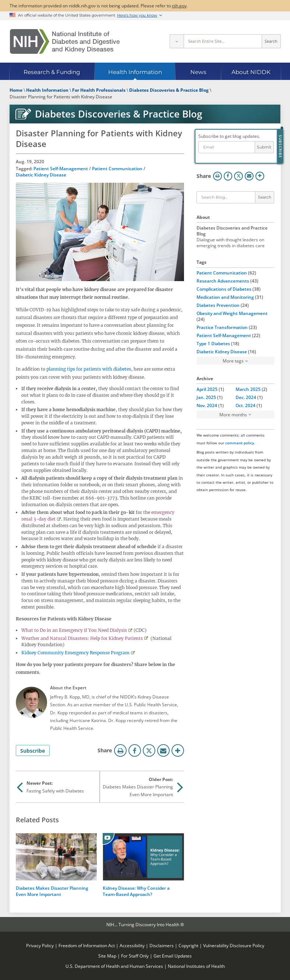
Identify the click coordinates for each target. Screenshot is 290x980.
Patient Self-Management (61, 168)
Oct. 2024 (245, 405)
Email (163, 750)
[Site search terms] (223, 41)
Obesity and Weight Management (232, 313)
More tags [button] (233, 361)
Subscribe (33, 751)
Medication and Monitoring (225, 297)
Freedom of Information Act (87, 945)
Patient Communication (117, 168)
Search (271, 41)
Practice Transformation (222, 327)
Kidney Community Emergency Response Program (75, 653)
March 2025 (248, 389)
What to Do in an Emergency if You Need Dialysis (74, 630)
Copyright (188, 945)
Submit (264, 147)
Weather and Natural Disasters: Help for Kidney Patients (82, 638)
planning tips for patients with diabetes (89, 369)
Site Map (107, 956)
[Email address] (227, 147)
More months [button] (233, 414)
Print (120, 750)
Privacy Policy (40, 945)
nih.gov (179, 6)
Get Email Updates (173, 956)
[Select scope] (177, 41)
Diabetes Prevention (218, 305)
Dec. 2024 (246, 397)
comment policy (240, 443)
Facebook (135, 750)
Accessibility (132, 945)
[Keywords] (226, 197)
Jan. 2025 (206, 397)
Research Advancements (223, 281)
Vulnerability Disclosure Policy (234, 945)
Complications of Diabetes (224, 289)
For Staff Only (135, 956)
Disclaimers (162, 945)
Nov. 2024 (207, 405)
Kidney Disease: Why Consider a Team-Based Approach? (136, 891)
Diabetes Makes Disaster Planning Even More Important (52, 891)
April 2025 (207, 389)
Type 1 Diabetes (213, 343)
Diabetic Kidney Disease (41, 175)
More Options (178, 750)
